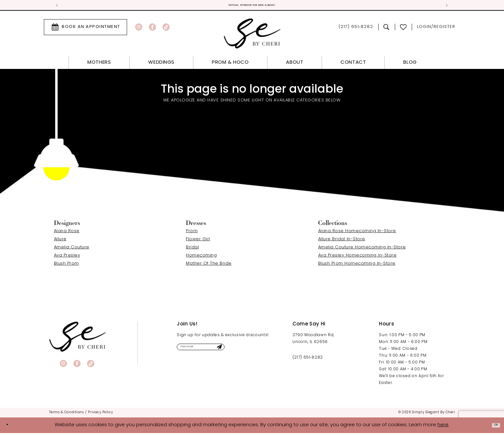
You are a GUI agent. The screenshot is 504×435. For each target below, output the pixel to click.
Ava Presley (67, 257)
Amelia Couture (72, 249)
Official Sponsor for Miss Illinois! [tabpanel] (252, 6)
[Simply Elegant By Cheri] (252, 35)
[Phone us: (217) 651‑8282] (356, 29)
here (443, 427)
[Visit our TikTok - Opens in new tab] (166, 29)
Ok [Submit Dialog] (493, 427)
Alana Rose (67, 233)
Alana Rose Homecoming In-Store (357, 233)
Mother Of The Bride (209, 265)
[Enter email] (220, 351)
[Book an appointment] (85, 29)
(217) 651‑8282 (308, 359)
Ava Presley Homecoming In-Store (357, 257)
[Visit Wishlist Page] (403, 29)
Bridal (192, 249)
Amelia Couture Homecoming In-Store (362, 249)
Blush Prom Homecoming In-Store (357, 265)
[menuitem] (85, 29)
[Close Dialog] (10, 427)
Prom (192, 233)
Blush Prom (66, 265)
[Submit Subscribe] (254, 351)
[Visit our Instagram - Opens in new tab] (139, 29)
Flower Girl (198, 241)
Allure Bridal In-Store (342, 241)
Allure (60, 241)
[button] (436, 29)
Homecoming (201, 257)
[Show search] (387, 29)
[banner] (78, 338)
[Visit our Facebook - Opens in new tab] (152, 29)
